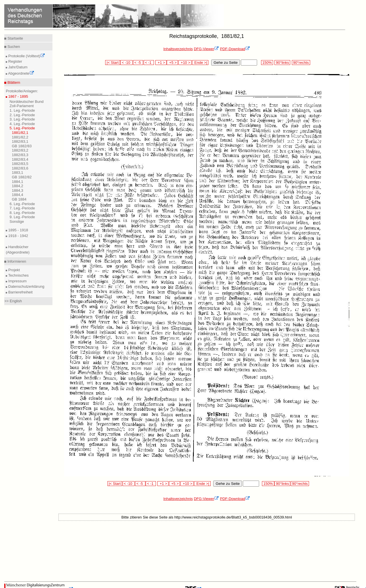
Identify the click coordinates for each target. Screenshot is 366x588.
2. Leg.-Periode (22, 115)
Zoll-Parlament (22, 106)
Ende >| (200, 63)
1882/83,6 (20, 168)
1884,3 (17, 190)
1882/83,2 (20, 150)
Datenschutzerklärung (26, 286)
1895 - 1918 (18, 230)
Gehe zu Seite (225, 63)
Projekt (13, 270)
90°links (282, 63)
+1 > (161, 63)
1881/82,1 (20, 133)
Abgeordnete (21, 73)
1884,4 (17, 195)
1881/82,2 (20, 137)
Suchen (13, 47)
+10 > (185, 63)
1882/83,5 (20, 164)
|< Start (112, 63)
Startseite (15, 38)
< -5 (138, 63)
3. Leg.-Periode (22, 119)
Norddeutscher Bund (26, 102)
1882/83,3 (20, 155)
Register (15, 61)
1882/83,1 (20, 141)
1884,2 (17, 186)
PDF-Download (235, 49)
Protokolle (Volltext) (26, 56)
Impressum (17, 281)
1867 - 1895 (18, 96)
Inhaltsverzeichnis (178, 49)
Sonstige (17, 221)
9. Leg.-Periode (22, 217)
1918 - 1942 (18, 236)
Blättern (13, 82)
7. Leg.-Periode (22, 208)
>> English (13, 301)
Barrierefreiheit (20, 292)
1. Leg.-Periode (22, 110)
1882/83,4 (20, 159)
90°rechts (301, 63)
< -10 (126, 63)
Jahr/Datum (17, 67)
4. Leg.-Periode (22, 124)
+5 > (172, 63)
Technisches (18, 275)
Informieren (16, 261)
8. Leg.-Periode (22, 213)
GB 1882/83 (22, 146)
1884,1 (17, 182)
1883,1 (17, 172)
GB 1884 (19, 199)
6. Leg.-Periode (22, 204)
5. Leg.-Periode (22, 128)
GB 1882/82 (22, 177)
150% (267, 63)
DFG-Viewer (206, 49)
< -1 (149, 63)
